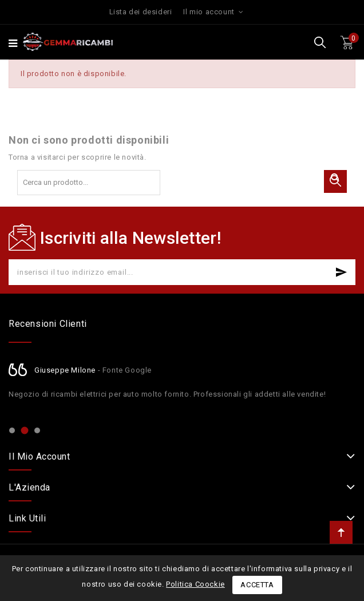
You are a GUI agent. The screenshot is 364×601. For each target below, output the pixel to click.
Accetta (257, 585)
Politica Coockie (195, 584)
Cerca (335, 181)
